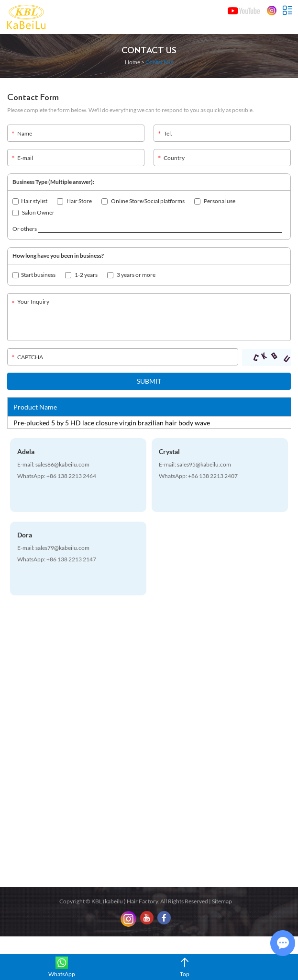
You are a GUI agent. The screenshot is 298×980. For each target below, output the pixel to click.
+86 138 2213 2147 (71, 559)
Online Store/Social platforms (143, 201)
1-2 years (81, 275)
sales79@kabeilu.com (62, 548)
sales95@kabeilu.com (204, 464)
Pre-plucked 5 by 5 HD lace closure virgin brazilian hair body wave (112, 423)
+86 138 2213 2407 (213, 476)
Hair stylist (30, 201)
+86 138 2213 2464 (71, 476)
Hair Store (74, 201)
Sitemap (222, 901)
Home (132, 62)
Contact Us (149, 51)
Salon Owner (33, 212)
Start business (34, 275)
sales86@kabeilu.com (62, 464)
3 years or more (131, 275)
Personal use (215, 201)
